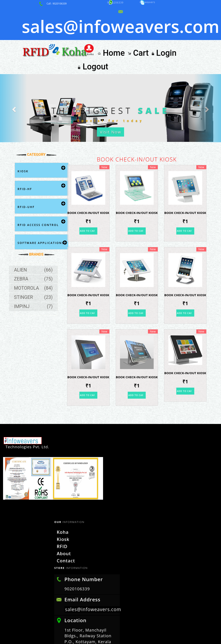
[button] (17, 70)
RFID (59, 490)
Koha (60, 477)
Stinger (36, 266)
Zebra (36, 241)
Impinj (36, 275)
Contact (63, 504)
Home (134, 25)
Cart (155, 25)
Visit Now (111, 96)
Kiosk (60, 483)
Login (175, 25)
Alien (36, 232)
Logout (197, 25)
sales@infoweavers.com (94, 553)
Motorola (36, 254)
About (61, 497)
